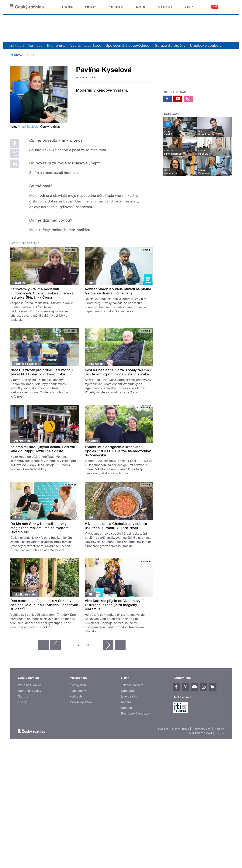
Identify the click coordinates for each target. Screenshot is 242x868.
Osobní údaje (181, 729)
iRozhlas (67, 7)
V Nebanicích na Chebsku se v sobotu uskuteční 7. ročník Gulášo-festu (116, 526)
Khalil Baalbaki (28, 127)
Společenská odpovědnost (128, 45)
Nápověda (128, 691)
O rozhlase (165, 7)
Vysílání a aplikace (86, 45)
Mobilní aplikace (81, 702)
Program (91, 7)
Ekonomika (56, 45)
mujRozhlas (116, 7)
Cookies (163, 729)
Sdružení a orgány (170, 45)
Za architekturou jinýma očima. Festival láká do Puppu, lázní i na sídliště (43, 449)
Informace (18, 55)
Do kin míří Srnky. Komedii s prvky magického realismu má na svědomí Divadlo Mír (40, 528)
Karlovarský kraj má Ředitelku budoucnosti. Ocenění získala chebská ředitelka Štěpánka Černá (42, 293)
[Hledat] (226, 7)
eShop (22, 702)
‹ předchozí (55, 645)
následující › (108, 645)
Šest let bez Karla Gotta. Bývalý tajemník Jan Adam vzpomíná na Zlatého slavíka (118, 372)
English (220, 729)
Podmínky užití (202, 729)
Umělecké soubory (206, 45)
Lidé (33, 55)
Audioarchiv (78, 691)
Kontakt (126, 708)
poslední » (120, 645)
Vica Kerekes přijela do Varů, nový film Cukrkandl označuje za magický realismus (116, 605)
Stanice (141, 7)
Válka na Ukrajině (30, 685)
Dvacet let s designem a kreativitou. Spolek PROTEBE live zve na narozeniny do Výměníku (118, 451)
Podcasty (76, 696)
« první (43, 645)
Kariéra (126, 702)
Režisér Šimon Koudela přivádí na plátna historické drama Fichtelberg (118, 291)
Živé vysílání (78, 685)
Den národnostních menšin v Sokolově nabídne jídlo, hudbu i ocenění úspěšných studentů (44, 605)
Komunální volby (30, 691)
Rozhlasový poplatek (136, 713)
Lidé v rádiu (129, 696)
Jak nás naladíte (132, 685)
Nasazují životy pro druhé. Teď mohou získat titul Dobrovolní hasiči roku (41, 372)
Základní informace (26, 45)
